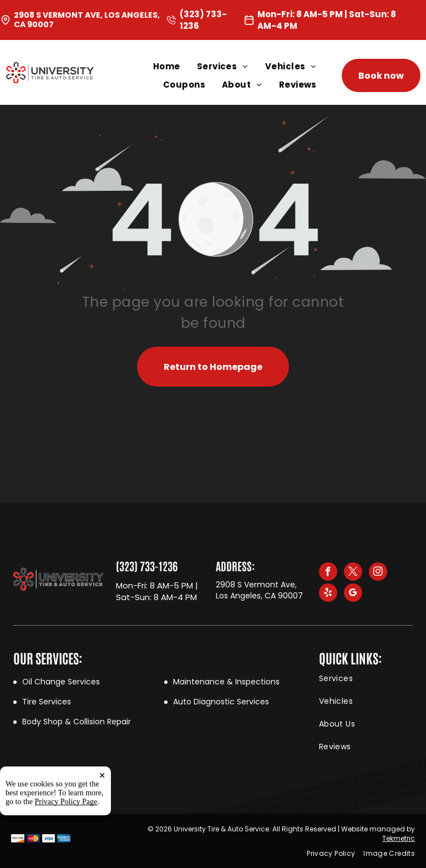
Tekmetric (399, 838)
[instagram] (378, 573)
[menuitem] (175, 66)
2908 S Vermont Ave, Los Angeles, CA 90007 (87, 20)
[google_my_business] (353, 594)
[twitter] (353, 573)
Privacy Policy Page (66, 848)
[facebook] (328, 573)
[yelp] (328, 594)
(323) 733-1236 (147, 566)
